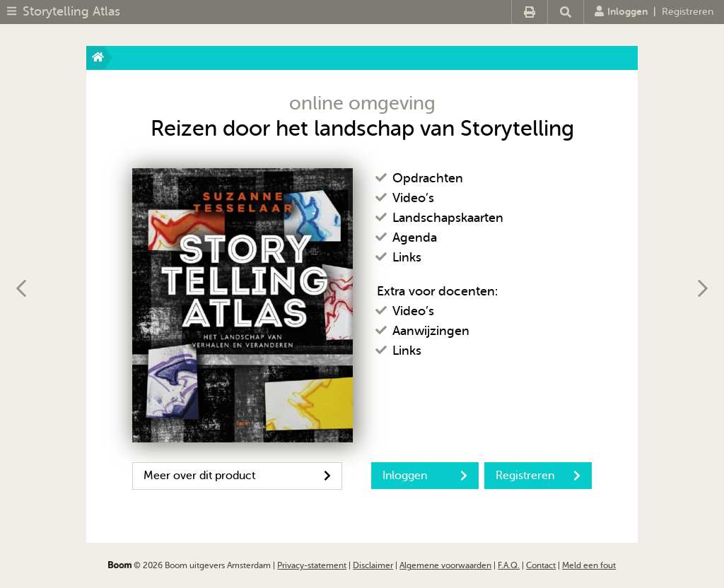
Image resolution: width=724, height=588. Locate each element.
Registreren (688, 12)
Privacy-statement (312, 565)
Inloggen (621, 11)
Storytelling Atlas (71, 11)
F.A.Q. (509, 565)
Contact (541, 565)
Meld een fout (589, 565)
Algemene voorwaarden (445, 565)
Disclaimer (373, 565)
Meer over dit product (237, 476)
